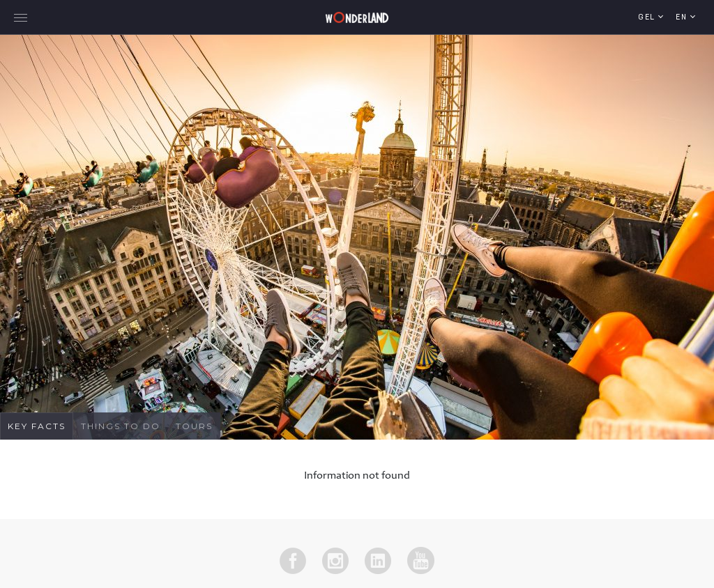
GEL (648, 18)
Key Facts (37, 426)
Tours (194, 426)
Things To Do (121, 426)
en (683, 18)
